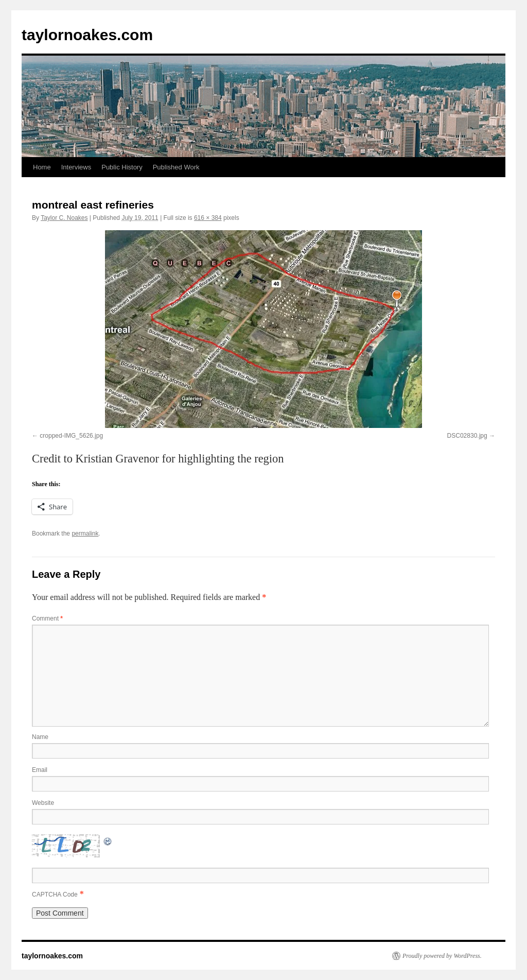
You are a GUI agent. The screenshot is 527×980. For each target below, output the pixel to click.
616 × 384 (208, 218)
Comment (47, 618)
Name (40, 737)
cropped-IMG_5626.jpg (71, 436)
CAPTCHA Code (55, 895)
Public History (122, 167)
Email (40, 770)
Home (42, 167)
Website (43, 803)
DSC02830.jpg (467, 436)
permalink (85, 534)
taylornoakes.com (87, 35)
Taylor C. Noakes (64, 218)
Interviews (76, 167)
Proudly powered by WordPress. (442, 956)
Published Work (176, 167)
